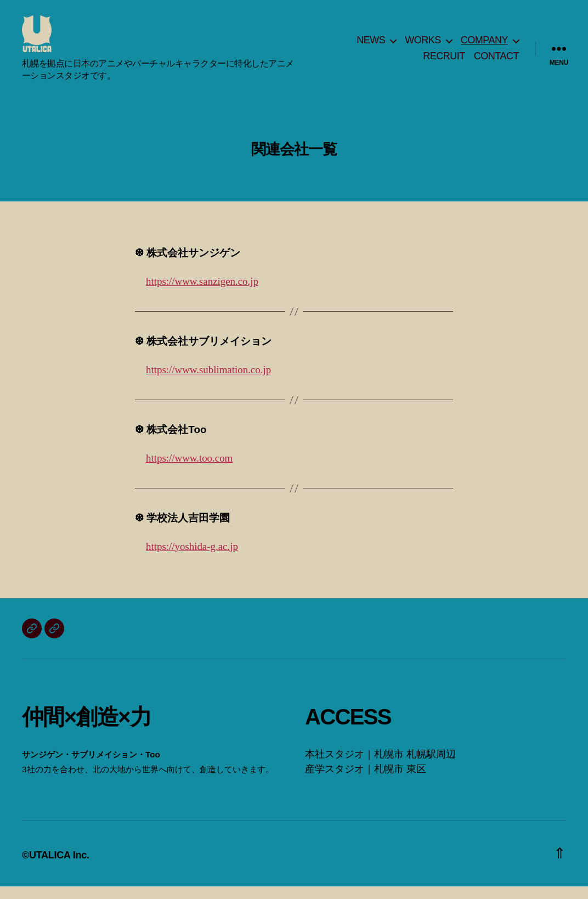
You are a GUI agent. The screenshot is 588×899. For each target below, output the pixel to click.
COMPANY (484, 46)
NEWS (371, 46)
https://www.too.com (189, 471)
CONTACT (496, 63)
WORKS (423, 46)
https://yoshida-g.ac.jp (192, 559)
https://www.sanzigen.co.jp (202, 294)
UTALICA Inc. (59, 868)
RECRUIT (444, 63)
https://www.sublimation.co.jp (208, 383)
